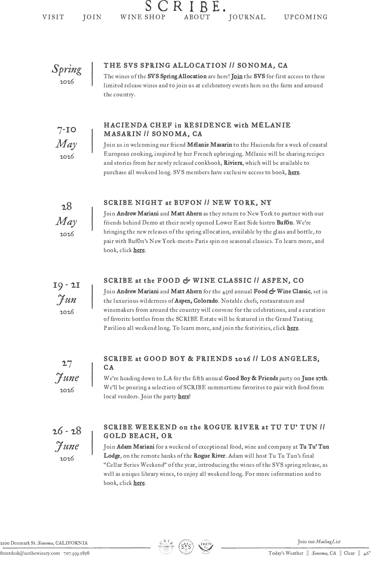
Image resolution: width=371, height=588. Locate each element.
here (294, 194)
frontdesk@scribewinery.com (30, 575)
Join (93, 57)
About (197, 57)
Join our (319, 563)
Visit (54, 57)
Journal (247, 57)
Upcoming (306, 57)
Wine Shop (143, 57)
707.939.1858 (76, 575)
